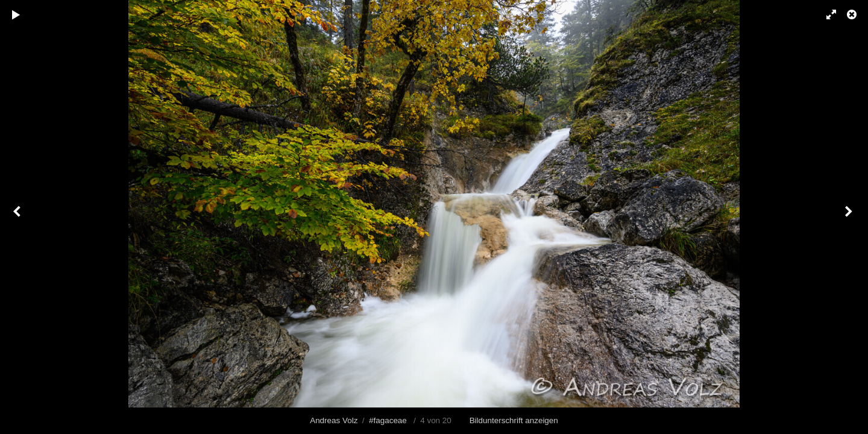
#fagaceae (388, 420)
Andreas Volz (334, 420)
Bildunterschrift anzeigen (514, 420)
